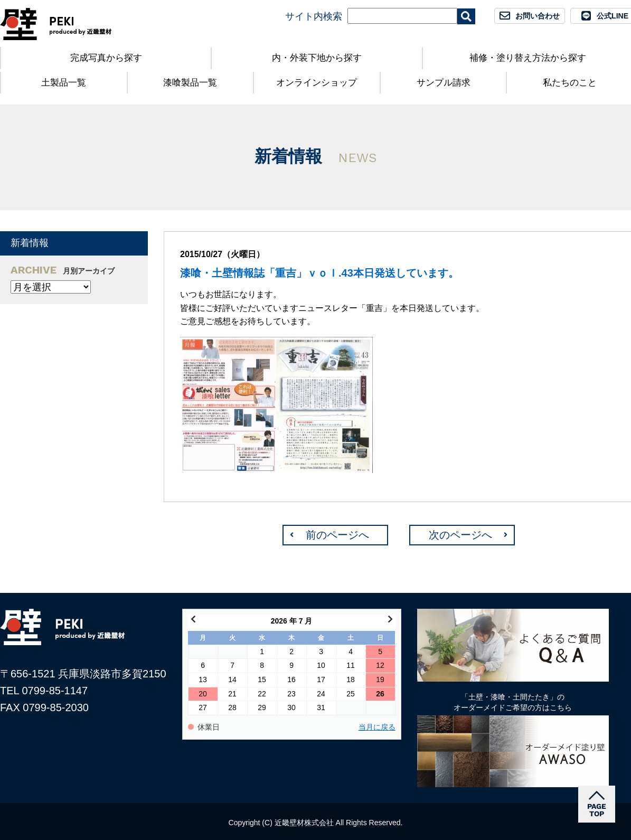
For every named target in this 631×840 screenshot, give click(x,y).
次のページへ (460, 535)
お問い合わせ (538, 16)
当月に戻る (377, 727)
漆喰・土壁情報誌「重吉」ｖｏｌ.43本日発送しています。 (319, 273)
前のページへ (337, 535)
